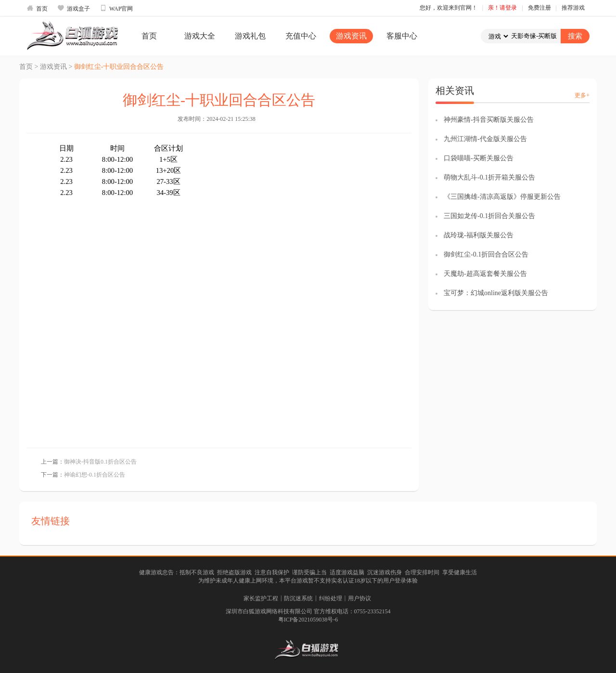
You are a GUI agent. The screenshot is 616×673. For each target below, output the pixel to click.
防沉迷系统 (298, 598)
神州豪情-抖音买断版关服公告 (489, 120)
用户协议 (359, 598)
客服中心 (402, 36)
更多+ (582, 95)
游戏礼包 (250, 36)
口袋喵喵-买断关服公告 (479, 158)
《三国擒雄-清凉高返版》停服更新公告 (502, 197)
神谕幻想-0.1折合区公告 (95, 475)
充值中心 (301, 36)
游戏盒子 (74, 8)
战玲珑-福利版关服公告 (479, 235)
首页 (37, 8)
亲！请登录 (502, 8)
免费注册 (539, 8)
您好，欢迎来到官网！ (449, 8)
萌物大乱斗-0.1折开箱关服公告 (489, 177)
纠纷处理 (331, 598)
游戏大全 (200, 36)
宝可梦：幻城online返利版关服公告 (496, 293)
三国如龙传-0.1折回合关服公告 (489, 216)
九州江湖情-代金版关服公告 (485, 139)
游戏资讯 (351, 36)
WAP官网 (116, 8)
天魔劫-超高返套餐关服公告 (485, 274)
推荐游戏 (573, 8)
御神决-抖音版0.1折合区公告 (100, 462)
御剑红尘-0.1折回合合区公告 (486, 254)
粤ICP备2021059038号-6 (308, 620)
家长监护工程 (261, 598)
